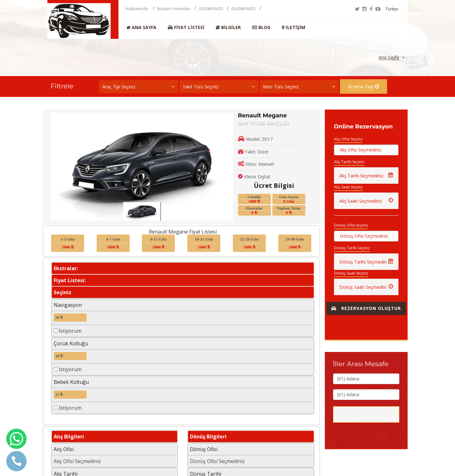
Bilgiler (228, 27)
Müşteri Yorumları (174, 9)
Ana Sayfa (141, 27)
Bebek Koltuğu (71, 382)
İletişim (294, 27)
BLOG (261, 27)
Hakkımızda (137, 9)
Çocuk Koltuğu (71, 343)
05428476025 (211, 9)
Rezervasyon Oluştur (366, 308)
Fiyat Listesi (186, 27)
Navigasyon (68, 305)
